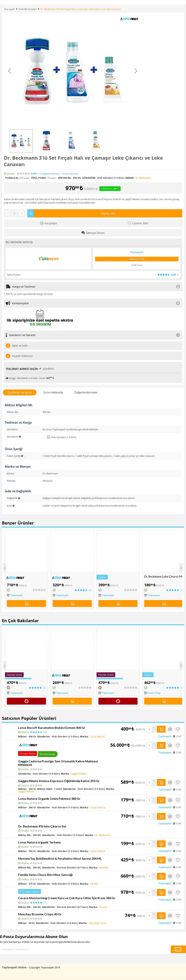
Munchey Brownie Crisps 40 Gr (40, 914)
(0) (50, 174)
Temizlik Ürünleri (28, 9)
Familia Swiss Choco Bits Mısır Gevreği (45, 875)
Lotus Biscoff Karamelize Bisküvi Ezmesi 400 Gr (52, 728)
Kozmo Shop (154, 693)
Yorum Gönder (70, 174)
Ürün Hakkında (53, 392)
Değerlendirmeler (86, 392)
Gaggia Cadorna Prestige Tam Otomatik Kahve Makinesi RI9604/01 (58, 763)
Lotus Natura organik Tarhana (39, 842)
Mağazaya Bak (137, 259)
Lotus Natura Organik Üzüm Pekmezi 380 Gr (49, 799)
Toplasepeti (16, 595)
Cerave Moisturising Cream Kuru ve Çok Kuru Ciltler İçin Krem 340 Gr (67, 898)
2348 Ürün (137, 265)
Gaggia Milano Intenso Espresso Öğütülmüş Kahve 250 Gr (59, 781)
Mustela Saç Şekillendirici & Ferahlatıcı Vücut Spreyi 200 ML (60, 858)
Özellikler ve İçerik (20, 392)
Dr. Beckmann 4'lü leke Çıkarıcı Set (42, 826)
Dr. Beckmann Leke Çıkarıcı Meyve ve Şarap (165, 576)
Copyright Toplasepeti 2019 (44, 967)
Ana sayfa (9, 9)
